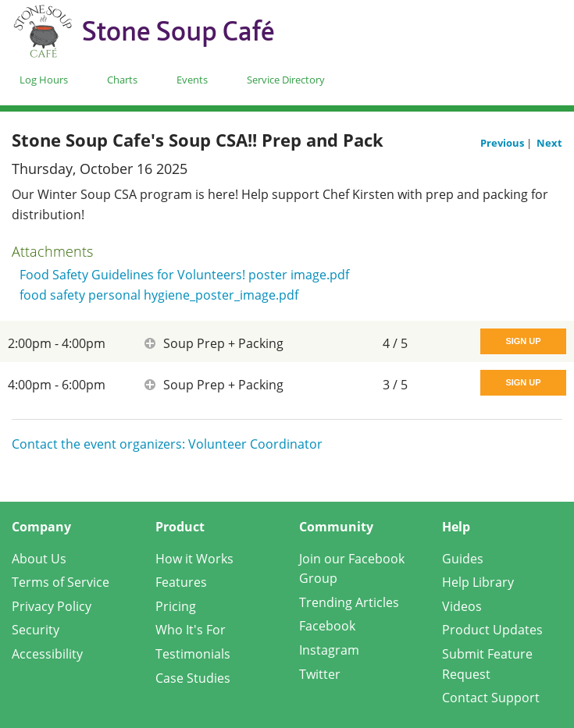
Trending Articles (349, 602)
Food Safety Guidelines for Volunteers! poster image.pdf (184, 275)
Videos (462, 606)
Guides (463, 559)
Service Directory (286, 80)
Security (36, 630)
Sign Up (523, 341)
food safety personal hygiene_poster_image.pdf (159, 295)
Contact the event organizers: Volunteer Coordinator (167, 444)
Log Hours (44, 80)
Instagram (329, 650)
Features (181, 582)
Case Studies (193, 678)
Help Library (478, 582)
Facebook (327, 626)
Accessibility (47, 654)
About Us (39, 559)
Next (549, 143)
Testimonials (193, 654)
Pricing (176, 606)
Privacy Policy (52, 606)
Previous (503, 143)
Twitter (320, 674)
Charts (122, 80)
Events (192, 80)
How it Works (194, 559)
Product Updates (492, 630)
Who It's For (191, 630)
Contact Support (491, 698)
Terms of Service (61, 582)
